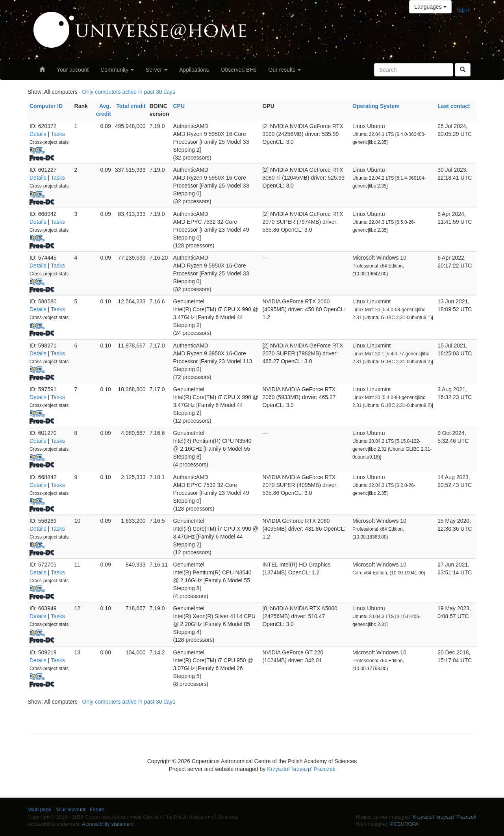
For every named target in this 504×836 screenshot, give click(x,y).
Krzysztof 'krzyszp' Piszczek (301, 769)
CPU (179, 106)
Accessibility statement (108, 824)
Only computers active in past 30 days (129, 92)
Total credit (131, 106)
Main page (40, 809)
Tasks (58, 134)
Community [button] (117, 70)
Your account (73, 70)
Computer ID (46, 106)
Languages (430, 7)
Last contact (454, 106)
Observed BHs (239, 70)
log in (464, 10)
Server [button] (157, 70)
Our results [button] (285, 70)
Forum (97, 809)
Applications (194, 70)
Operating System (376, 106)
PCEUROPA (404, 824)
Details (38, 134)
